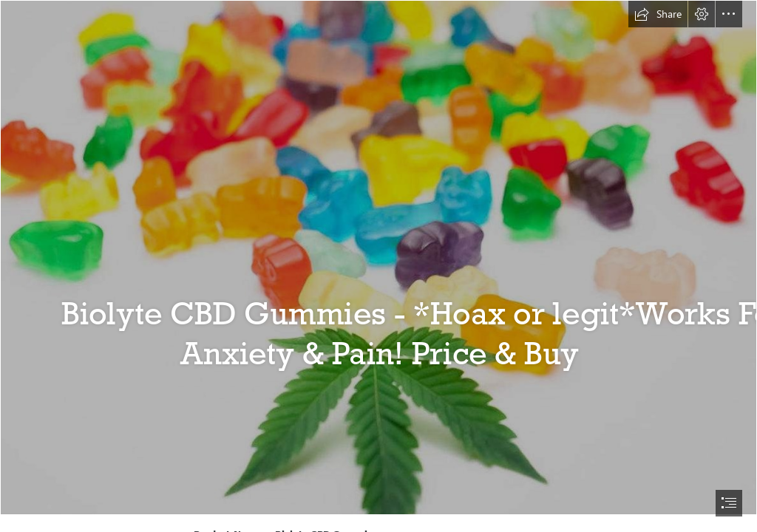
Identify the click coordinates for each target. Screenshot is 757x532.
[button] (658, 14)
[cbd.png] (378, 258)
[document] (378, 266)
